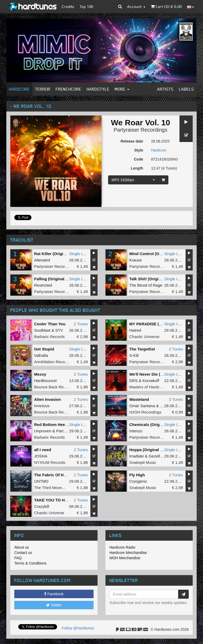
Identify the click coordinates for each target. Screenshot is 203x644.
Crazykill (42, 506)
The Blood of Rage (146, 285)
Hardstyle (98, 89)
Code (139, 159)
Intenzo (136, 431)
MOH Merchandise (125, 558)
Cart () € (166, 6)
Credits (68, 6)
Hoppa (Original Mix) (149, 450)
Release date (132, 141)
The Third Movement (52, 488)
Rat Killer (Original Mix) (56, 254)
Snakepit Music (143, 462)
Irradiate (137, 456)
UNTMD (41, 481)
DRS (133, 381)
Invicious (42, 406)
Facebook (54, 594)
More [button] (122, 89)
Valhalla (41, 355)
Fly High (137, 475)
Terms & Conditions (30, 563)
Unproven (43, 431)
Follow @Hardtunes (78, 628)
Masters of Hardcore (147, 387)
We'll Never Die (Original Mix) (157, 374)
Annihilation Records (52, 362)
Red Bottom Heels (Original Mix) (64, 425)
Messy (40, 374)
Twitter (54, 605)
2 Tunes (81, 324)
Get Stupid (44, 349)
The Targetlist (142, 349)
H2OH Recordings (145, 412)
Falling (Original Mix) (54, 279)
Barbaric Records (49, 337)
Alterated (42, 260)
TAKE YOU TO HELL (53, 500)
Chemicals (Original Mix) (152, 425)
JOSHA (41, 456)
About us (22, 547)
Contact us (23, 553)
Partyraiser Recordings (140, 130)
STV (59, 330)
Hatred (135, 330)
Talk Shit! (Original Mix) (151, 279)
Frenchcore (69, 89)
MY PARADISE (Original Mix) (156, 324)
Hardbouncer (46, 381)
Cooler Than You (50, 324)
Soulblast (42, 330)
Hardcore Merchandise (128, 553)
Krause (136, 260)
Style (139, 150)
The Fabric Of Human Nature (61, 475)
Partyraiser (66, 431)
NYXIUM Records (50, 462)
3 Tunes (176, 399)
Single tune (79, 254)
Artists (165, 89)
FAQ (18, 558)
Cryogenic (138, 481)
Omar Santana (142, 406)
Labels (186, 89)
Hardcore (19, 89)
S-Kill (134, 355)
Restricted (43, 285)
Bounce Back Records (54, 387)
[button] (120, 7)
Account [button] (136, 6)
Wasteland (139, 399)
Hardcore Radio (122, 547)
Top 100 (87, 6)
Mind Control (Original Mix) (155, 254)
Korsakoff (151, 381)
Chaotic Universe (144, 337)
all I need (43, 450)
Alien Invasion (48, 399)
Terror (43, 89)
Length (137, 168)
